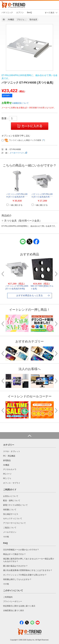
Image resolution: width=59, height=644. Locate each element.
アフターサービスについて (14, 523)
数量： (9, 118)
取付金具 (33, 20)
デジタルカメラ (10, 469)
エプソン (20, 13)
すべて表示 (50, 13)
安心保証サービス (11, 514)
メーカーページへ (17, 153)
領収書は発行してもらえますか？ (17, 579)
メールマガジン (10, 532)
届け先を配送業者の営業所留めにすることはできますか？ (28, 570)
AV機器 (11, 20)
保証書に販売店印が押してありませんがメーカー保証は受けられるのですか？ (29, 560)
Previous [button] (4, 274)
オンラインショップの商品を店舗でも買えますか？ (25, 575)
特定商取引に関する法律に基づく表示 (19, 606)
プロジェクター (22, 20)
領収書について (10, 510)
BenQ (29, 13)
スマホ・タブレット (12, 451)
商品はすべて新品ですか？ (14, 554)
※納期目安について (20, 103)
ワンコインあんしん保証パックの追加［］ (24, 140)
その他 (6, 537)
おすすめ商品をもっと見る (30, 295)
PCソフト (7, 478)
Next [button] (55, 274)
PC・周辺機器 (9, 456)
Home (3, 20)
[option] (29, 47)
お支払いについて (11, 496)
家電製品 (7, 460)
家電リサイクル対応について (15, 505)
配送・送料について (12, 501)
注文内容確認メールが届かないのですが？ (21, 550)
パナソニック (7, 13)
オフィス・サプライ (12, 483)
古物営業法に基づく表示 (14, 611)
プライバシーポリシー (13, 601)
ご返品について (10, 528)
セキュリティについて (13, 519)
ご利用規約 (8, 597)
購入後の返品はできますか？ (15, 566)
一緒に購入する (14, 205)
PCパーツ (7, 474)
